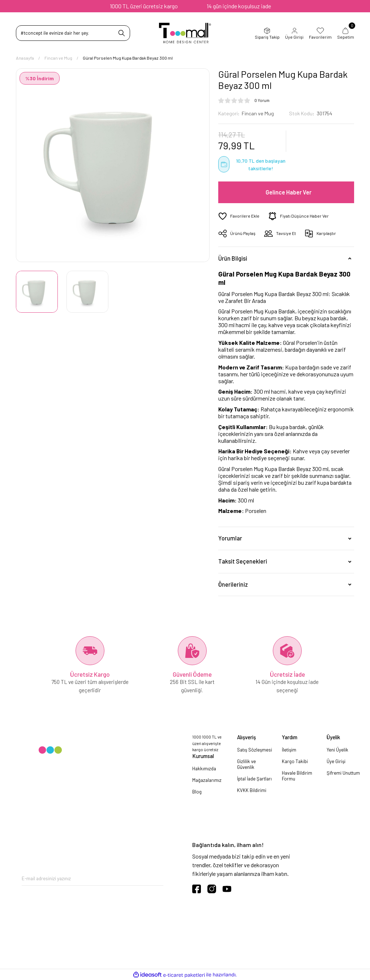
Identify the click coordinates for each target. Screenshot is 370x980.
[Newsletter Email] (92, 878)
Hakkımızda (204, 769)
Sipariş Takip (267, 33)
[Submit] (158, 878)
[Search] (73, 33)
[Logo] (185, 33)
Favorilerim (320, 33)
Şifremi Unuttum (343, 773)
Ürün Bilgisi (233, 258)
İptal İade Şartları (254, 779)
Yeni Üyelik (337, 750)
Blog (197, 792)
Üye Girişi (294, 33)
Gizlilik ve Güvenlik (246, 764)
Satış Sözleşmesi (255, 750)
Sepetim (346, 33)
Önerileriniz (233, 584)
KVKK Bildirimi (252, 790)
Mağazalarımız (207, 780)
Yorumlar (230, 538)
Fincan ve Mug (258, 113)
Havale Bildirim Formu (297, 776)
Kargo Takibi (295, 761)
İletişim (289, 750)
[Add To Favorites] (239, 216)
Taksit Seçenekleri (243, 561)
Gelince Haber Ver (289, 192)
